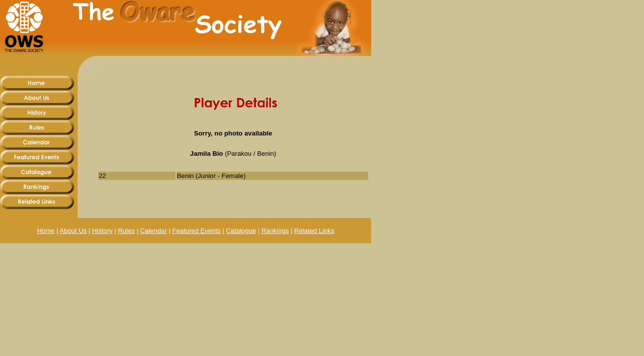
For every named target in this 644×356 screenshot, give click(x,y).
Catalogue (241, 231)
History (102, 231)
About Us (73, 231)
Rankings (275, 231)
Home (46, 231)
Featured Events (197, 231)
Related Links (314, 231)
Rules (127, 231)
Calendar (154, 231)
